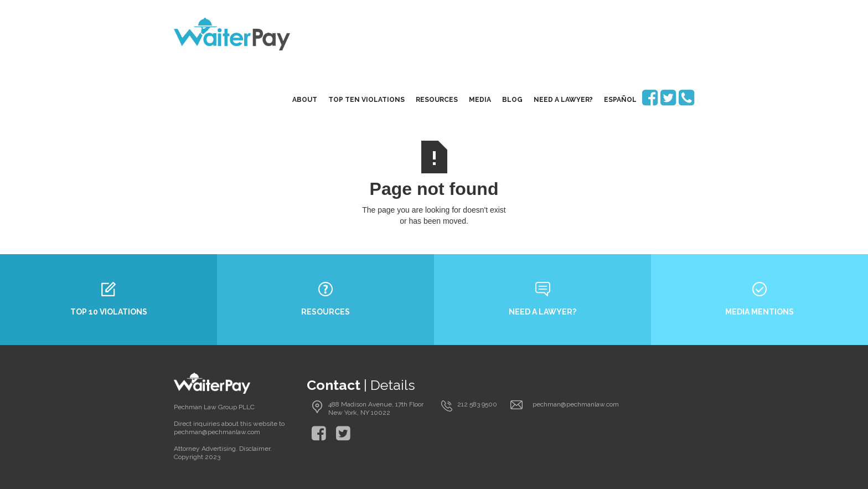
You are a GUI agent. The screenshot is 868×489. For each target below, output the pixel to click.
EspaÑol (620, 100)
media (480, 100)
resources (437, 100)
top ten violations (366, 100)
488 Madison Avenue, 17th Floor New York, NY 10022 (376, 408)
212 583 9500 (477, 404)
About (305, 100)
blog (512, 100)
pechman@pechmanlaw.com (576, 404)
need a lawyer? (563, 100)
